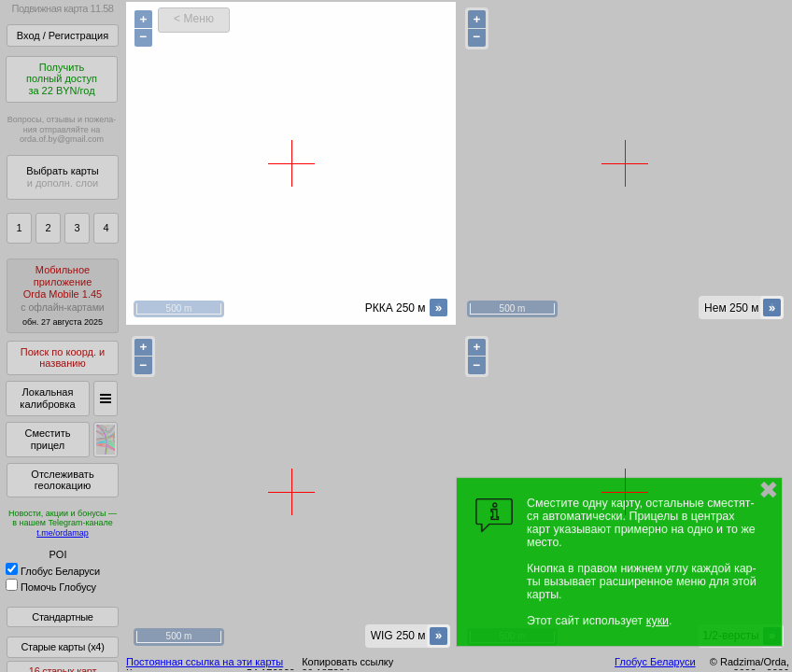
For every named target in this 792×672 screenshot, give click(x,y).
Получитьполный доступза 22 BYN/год (62, 79)
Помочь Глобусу (51, 587)
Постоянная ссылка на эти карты (205, 662)
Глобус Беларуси (53, 571)
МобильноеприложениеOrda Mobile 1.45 (63, 295)
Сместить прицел (47, 439)
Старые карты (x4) (62, 647)
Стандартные (62, 617)
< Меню (194, 19)
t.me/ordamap (63, 533)
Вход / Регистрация (63, 35)
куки (658, 621)
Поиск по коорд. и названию (63, 358)
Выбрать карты (62, 177)
